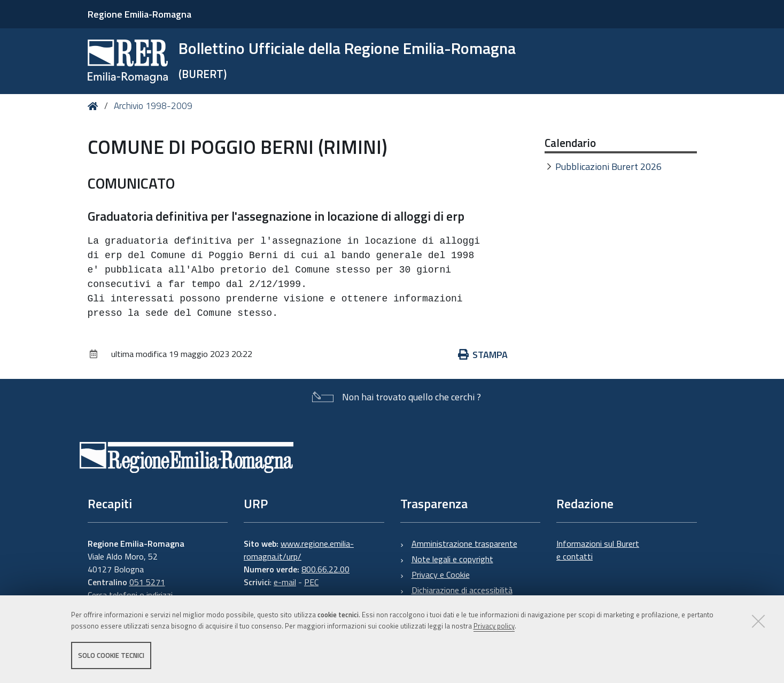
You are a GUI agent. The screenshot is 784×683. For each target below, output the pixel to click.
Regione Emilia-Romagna (139, 14)
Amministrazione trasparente (464, 544)
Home (95, 106)
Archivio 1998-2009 (153, 106)
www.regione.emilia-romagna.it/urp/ (299, 550)
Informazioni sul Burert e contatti (598, 550)
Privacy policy (494, 626)
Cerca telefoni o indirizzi (130, 595)
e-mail (285, 582)
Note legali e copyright (452, 559)
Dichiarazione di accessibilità (462, 590)
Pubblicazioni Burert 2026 (608, 166)
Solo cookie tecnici (111, 655)
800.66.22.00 (325, 569)
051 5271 (147, 582)
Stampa (483, 355)
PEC (311, 582)
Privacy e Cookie (441, 575)
